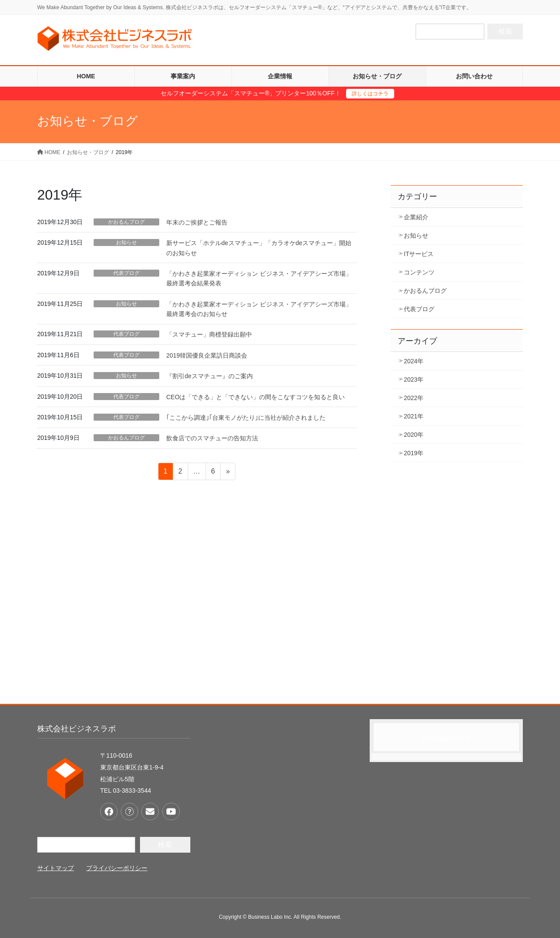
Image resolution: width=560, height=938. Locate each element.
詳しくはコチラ (370, 94)
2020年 (414, 435)
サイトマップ (56, 868)
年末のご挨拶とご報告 (197, 222)
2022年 (414, 398)
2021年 (414, 416)
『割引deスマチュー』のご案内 (210, 376)
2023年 (414, 379)
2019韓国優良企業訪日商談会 (207, 355)
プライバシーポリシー (117, 868)
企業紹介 (416, 217)
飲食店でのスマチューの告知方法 (212, 438)
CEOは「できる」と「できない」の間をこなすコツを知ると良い (255, 397)
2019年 (414, 453)
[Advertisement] (280, 607)
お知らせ (126, 242)
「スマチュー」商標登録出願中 (209, 334)
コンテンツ (419, 272)
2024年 (414, 361)
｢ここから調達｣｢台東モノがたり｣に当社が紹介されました (246, 418)
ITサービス (419, 254)
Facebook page (446, 737)
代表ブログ (126, 273)
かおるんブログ (126, 222)
